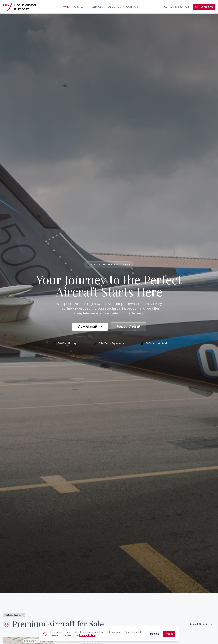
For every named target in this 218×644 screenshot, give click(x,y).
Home (65, 7)
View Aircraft (90, 327)
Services (97, 7)
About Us (115, 7)
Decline (155, 634)
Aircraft (80, 7)
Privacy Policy (87, 635)
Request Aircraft (128, 327)
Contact (132, 7)
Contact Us (204, 7)
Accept (169, 634)
